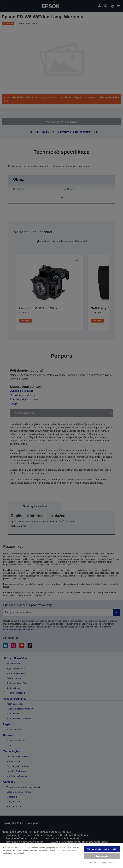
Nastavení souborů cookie (102, 863)
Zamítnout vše (102, 856)
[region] (61, 855)
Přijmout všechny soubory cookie (102, 849)
